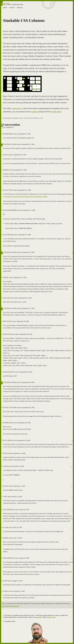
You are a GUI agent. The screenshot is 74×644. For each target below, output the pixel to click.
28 (72, 592)
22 (72, 497)
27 (72, 581)
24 (72, 528)
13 (72, 335)
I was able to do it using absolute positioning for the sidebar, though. (25, 197)
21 (72, 487)
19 (72, 454)
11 (72, 309)
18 (72, 441)
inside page (56, 112)
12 (72, 322)
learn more (52, 617)
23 (72, 510)
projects (40, 617)
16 (72, 408)
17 (72, 423)
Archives (20, 8)
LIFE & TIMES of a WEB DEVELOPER (13, 5)
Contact (12, 8)
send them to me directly (11, 606)
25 (72, 539)
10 (72, 299)
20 (72, 467)
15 (72, 383)
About (5, 8)
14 (72, 373)
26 (72, 559)
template (34, 112)
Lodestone (17, 108)
